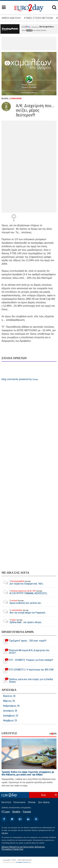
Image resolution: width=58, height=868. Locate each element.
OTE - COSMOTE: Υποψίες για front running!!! (27, 661)
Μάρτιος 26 (9, 701)
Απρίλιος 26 (9, 696)
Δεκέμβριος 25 (11, 716)
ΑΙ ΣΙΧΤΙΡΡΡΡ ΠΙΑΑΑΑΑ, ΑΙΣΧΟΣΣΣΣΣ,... (25, 592)
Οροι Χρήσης (44, 802)
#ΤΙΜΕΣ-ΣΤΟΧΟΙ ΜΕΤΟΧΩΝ (38, 18)
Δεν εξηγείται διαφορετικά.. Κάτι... (23, 582)
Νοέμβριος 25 (10, 721)
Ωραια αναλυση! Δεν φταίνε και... (22, 602)
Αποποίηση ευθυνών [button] (29, 93)
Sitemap (32, 802)
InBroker (5, 833)
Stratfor (16, 812)
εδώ (29, 30)
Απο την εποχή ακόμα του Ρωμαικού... (24, 611)
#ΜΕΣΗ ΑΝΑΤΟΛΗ (11, 18)
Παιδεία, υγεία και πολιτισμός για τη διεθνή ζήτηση (27, 681)
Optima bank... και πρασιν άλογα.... (22, 621)
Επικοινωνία (19, 802)
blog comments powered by (20, 379)
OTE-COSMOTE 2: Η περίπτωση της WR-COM (27, 671)
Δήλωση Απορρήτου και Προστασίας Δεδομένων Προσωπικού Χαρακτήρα (23, 848)
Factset (27, 812)
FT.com (6, 812)
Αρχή (43, 795)
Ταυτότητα (6, 802)
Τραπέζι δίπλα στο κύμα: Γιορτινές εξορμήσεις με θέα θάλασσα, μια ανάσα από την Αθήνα (28, 773)
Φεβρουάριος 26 (11, 706)
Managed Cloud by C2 (23, 862)
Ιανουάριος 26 (10, 711)
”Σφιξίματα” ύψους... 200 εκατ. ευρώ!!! (24, 642)
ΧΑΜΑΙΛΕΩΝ (16, 99)
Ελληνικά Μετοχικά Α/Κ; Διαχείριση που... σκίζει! (26, 652)
